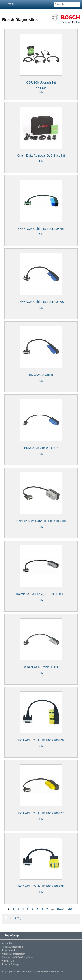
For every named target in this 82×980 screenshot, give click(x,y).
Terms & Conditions (12, 947)
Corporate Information (14, 954)
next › (61, 909)
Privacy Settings (11, 964)
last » (71, 909)
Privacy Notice (10, 950)
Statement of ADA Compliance (18, 957)
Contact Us (8, 961)
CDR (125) (15, 918)
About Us (7, 943)
